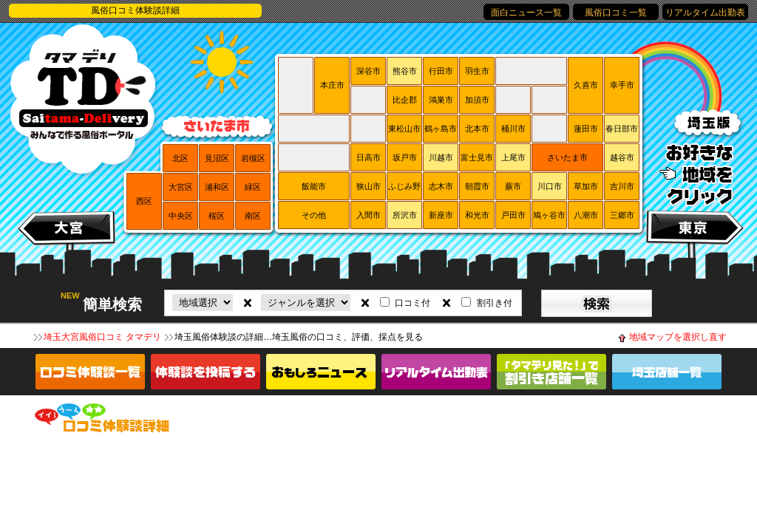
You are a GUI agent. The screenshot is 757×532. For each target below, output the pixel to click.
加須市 (477, 100)
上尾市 (513, 157)
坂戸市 (405, 157)
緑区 (253, 187)
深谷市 (369, 71)
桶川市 (513, 129)
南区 (253, 216)
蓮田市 (586, 129)
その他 (314, 215)
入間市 (369, 215)
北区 (180, 158)
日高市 (369, 157)
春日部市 (622, 129)
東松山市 (404, 129)
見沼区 (217, 158)
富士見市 (477, 157)
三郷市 (622, 215)
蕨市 (513, 186)
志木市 (441, 186)
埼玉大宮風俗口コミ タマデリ (102, 337)
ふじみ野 (404, 186)
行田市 (441, 71)
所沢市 (405, 215)
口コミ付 (413, 303)
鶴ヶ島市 (441, 129)
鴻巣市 (441, 100)
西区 (144, 201)
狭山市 (369, 186)
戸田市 (513, 215)
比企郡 (405, 100)
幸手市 (622, 85)
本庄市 (332, 85)
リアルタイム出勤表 (705, 13)
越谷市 (622, 157)
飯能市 (314, 186)
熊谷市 (405, 71)
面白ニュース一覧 (526, 13)
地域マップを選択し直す (678, 337)
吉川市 (622, 186)
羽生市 (477, 71)
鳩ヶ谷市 (549, 215)
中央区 (181, 216)
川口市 (550, 186)
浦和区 (217, 187)
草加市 (586, 186)
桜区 (217, 216)
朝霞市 (477, 186)
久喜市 (586, 85)
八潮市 (586, 215)
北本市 (477, 129)
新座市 (441, 215)
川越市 (441, 157)
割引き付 (495, 303)
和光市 (477, 215)
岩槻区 (253, 158)
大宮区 (181, 187)
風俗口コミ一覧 (616, 13)
